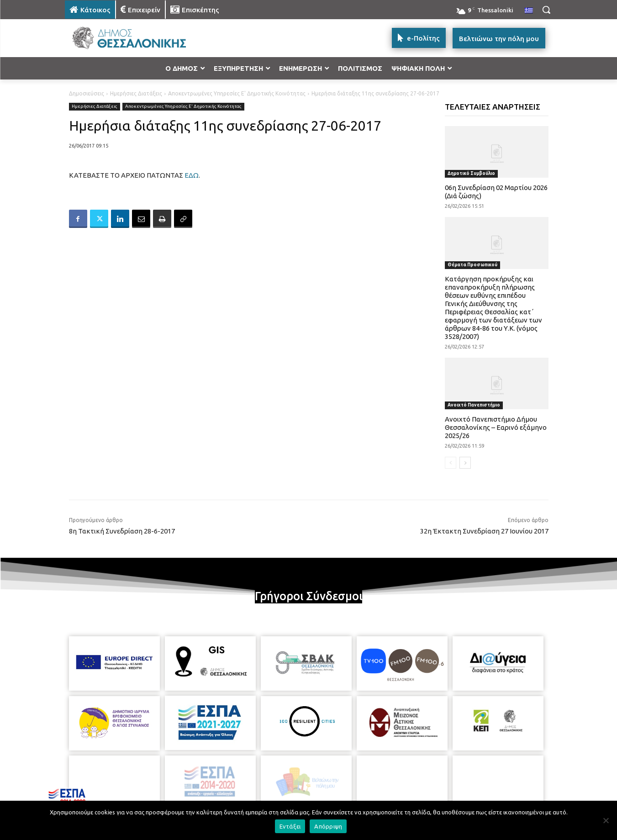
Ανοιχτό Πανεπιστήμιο (474, 405)
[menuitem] (529, 11)
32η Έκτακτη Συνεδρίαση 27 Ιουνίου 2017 (484, 531)
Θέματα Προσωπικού (472, 265)
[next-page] (465, 463)
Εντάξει (290, 826)
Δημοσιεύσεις (87, 93)
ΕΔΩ (192, 175)
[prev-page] (451, 463)
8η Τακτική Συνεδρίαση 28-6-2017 (122, 531)
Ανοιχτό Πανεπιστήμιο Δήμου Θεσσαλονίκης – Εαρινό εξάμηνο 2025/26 (496, 427)
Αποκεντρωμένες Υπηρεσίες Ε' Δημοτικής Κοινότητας (237, 93)
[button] (546, 10)
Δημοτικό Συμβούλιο (471, 173)
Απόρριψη (328, 826)
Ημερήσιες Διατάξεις (136, 93)
